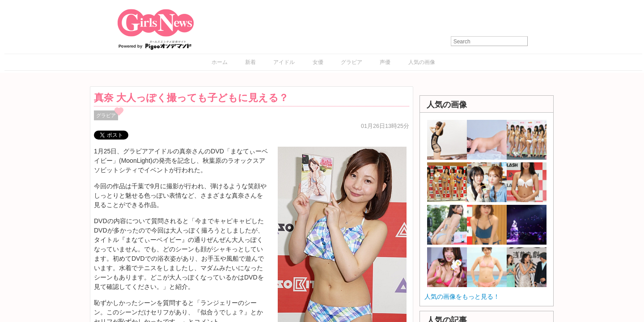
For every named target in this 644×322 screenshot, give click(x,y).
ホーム (220, 62)
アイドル (284, 62)
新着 (250, 62)
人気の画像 (422, 62)
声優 (385, 62)
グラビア (352, 62)
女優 (318, 62)
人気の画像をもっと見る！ (462, 297)
